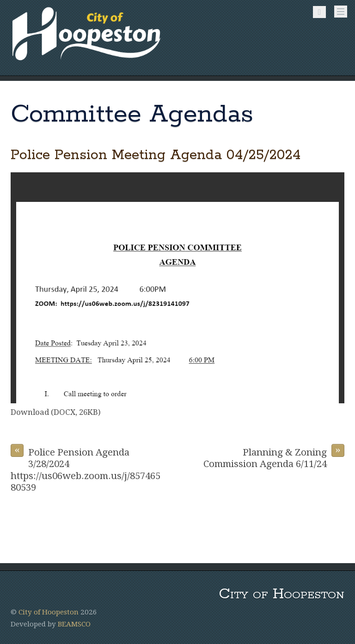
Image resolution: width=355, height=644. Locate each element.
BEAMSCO (74, 624)
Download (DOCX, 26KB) (56, 412)
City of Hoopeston (49, 612)
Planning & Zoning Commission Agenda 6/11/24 (274, 457)
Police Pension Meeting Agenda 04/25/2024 (156, 155)
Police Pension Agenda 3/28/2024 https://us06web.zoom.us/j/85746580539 (86, 468)
